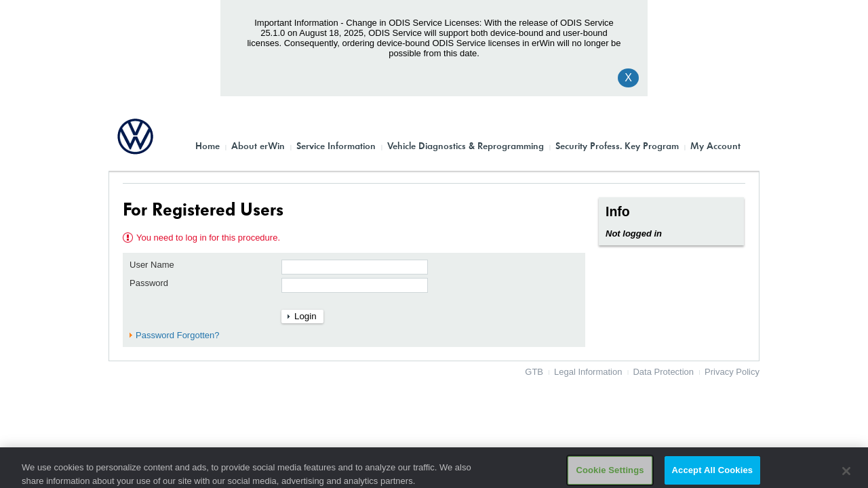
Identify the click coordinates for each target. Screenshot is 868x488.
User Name (152, 265)
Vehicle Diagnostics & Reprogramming (466, 145)
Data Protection (663, 372)
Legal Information (588, 372)
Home (208, 145)
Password (149, 283)
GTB (534, 372)
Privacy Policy (732, 372)
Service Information (336, 145)
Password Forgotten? (178, 335)
